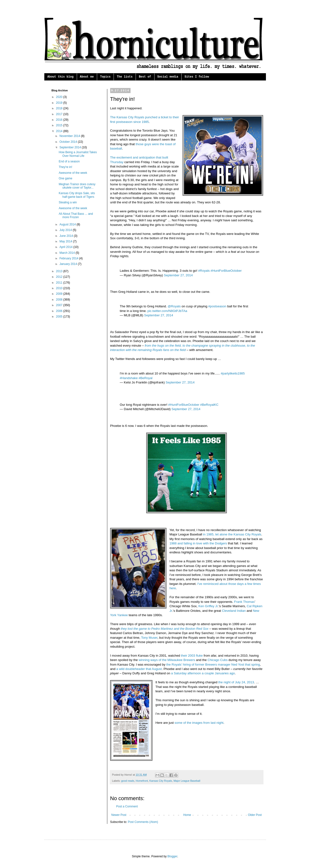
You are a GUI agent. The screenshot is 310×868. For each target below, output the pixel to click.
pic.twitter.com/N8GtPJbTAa (167, 311)
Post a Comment (127, 806)
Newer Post (119, 815)
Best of (145, 77)
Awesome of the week (73, 173)
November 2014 (70, 136)
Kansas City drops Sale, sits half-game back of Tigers (77, 195)
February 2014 (69, 258)
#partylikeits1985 (233, 373)
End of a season (69, 161)
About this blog (61, 77)
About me (87, 77)
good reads (128, 781)
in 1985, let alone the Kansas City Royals (232, 534)
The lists (125, 77)
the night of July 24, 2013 (236, 682)
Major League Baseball (187, 781)
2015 (60, 125)
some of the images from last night (199, 723)
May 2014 (66, 241)
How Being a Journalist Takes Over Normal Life (78, 154)
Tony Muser (149, 638)
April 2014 (66, 247)
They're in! (65, 167)
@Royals (174, 306)
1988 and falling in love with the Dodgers (198, 543)
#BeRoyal (145, 378)
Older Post (255, 815)
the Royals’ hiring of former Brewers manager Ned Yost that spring (213, 665)
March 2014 (67, 253)
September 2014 (70, 147)
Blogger (172, 856)
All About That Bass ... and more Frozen (76, 215)
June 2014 (66, 236)
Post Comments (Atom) (143, 822)
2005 (60, 317)
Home (187, 815)
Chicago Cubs (218, 660)
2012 (60, 277)
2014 (60, 131)
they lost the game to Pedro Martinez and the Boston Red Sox (165, 629)
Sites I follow (197, 77)
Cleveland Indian (234, 611)
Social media (168, 77)
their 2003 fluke (192, 656)
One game (65, 178)
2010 (60, 288)
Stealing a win (68, 202)
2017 (60, 114)
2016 (60, 120)
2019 (60, 103)
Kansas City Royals (161, 781)
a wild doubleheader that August (139, 669)
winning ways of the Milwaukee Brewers (167, 660)
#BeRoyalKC (209, 405)
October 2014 (69, 142)
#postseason (217, 306)
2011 (60, 283)
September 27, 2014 (178, 275)
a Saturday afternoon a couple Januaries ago (203, 673)
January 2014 (69, 264)
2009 (60, 294)
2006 (60, 311)
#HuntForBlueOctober (226, 271)
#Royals (204, 271)
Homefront (142, 781)
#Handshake (129, 378)
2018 (60, 108)
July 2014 (66, 230)
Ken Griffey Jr (208, 606)
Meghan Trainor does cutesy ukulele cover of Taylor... (77, 186)
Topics (105, 77)
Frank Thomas (244, 602)
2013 (60, 271)
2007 (60, 305)
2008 (60, 300)
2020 (60, 97)
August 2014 (68, 224)
